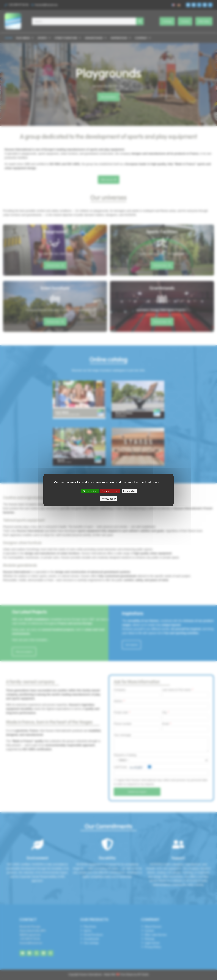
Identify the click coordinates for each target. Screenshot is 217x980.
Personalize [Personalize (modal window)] (129, 491)
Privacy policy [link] (109, 499)
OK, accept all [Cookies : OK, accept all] (90, 491)
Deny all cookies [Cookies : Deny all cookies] (110, 491)
